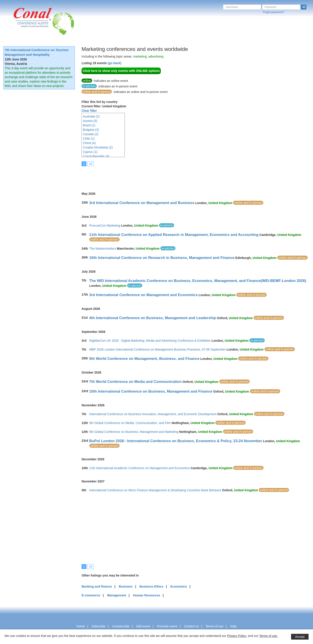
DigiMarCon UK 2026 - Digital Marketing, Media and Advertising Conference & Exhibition (150, 341)
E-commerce (91, 595)
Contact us (191, 626)
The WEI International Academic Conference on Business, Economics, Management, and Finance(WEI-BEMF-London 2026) (198, 281)
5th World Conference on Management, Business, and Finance (144, 359)
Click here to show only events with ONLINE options (121, 71)
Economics (179, 586)
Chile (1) (89, 139)
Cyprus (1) (90, 152)
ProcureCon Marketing (105, 226)
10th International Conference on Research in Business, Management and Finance (162, 258)
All (91, 164)
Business (126, 586)
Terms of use (214, 626)
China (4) (89, 143)
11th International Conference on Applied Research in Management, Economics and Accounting (174, 235)
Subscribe (98, 626)
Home (81, 626)
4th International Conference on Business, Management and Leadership (153, 318)
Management (117, 595)
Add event (143, 626)
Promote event (167, 626)
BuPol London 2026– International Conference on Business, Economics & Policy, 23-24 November (176, 441)
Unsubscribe (121, 626)
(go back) (115, 63)
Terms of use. (268, 636)
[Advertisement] (162, 176)
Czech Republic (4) (96, 156)
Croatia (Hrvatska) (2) (98, 147)
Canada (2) (91, 134)
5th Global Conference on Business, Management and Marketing (134, 432)
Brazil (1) (89, 125)
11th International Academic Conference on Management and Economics (140, 468)
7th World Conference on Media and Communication (135, 382)
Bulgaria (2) (91, 130)
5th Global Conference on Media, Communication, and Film (130, 423)
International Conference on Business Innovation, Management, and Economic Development (153, 414)
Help (233, 626)
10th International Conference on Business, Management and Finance (151, 391)
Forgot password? (273, 12)
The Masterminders (103, 249)
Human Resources (147, 595)
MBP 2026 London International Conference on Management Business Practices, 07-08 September (157, 349)
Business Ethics (152, 586)
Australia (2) (91, 116)
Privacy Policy (237, 636)
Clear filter (89, 111)
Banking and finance (97, 586)
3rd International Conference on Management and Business (142, 203)
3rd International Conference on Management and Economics (144, 295)
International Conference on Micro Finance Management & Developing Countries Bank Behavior (155, 490)
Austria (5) (90, 121)
